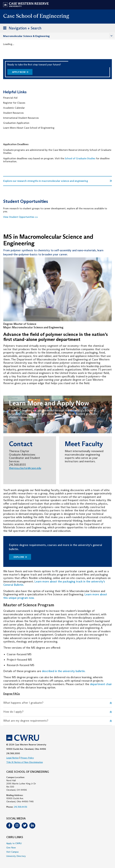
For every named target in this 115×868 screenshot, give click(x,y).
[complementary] (108, 861)
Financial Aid (10, 98)
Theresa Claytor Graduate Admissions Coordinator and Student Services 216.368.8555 (24, 458)
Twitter (25, 826)
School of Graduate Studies (80, 158)
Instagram (17, 826)
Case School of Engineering (36, 16)
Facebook (9, 826)
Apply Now (19, 72)
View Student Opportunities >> (20, 217)
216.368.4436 (20, 807)
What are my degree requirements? (26, 721)
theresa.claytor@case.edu (25, 468)
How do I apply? (13, 712)
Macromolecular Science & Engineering (26, 36)
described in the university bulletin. (64, 671)
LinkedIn (32, 826)
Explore (19, 557)
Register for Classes (15, 103)
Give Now (11, 848)
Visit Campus (12, 852)
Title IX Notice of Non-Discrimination (25, 762)
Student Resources (13, 113)
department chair (101, 684)
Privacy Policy (27, 758)
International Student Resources (21, 118)
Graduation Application (16, 123)
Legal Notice (12, 758)
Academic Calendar (14, 108)
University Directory (16, 856)
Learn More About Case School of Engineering (29, 128)
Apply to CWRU (14, 843)
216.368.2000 (13, 753)
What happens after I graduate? (23, 703)
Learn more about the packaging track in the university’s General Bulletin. (54, 583)
